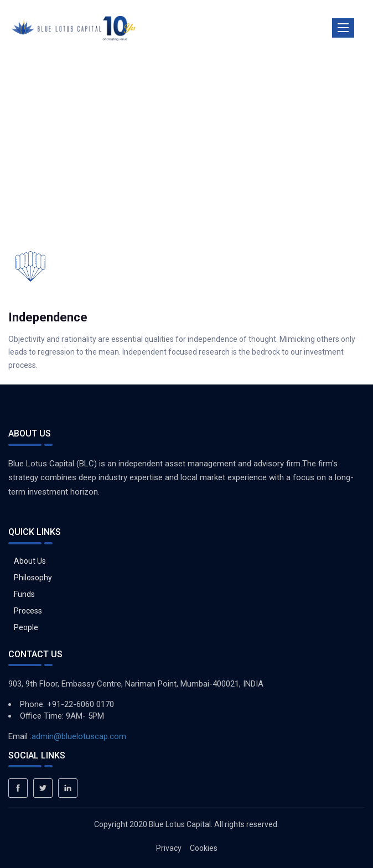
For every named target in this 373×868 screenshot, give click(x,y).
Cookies (204, 848)
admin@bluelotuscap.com (79, 736)
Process (28, 611)
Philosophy (33, 578)
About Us (30, 561)
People (26, 627)
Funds (24, 594)
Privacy (169, 848)
